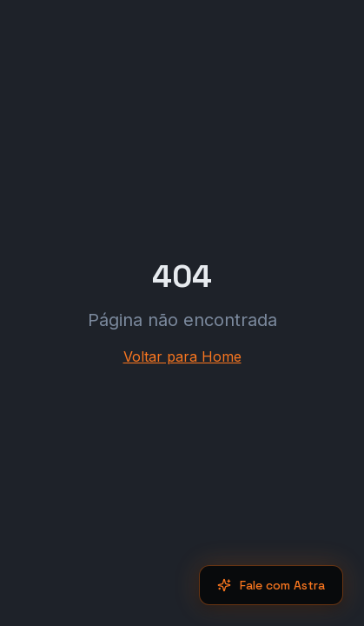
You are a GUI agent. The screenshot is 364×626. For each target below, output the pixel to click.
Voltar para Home (182, 356)
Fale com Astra (271, 585)
